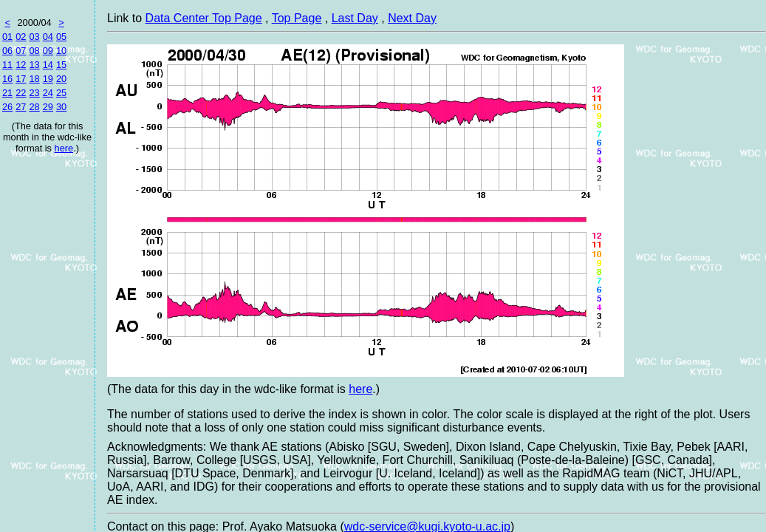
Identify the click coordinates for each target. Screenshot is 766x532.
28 (34, 107)
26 (7, 107)
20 (61, 79)
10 (61, 51)
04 (48, 37)
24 (48, 93)
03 (34, 37)
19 (48, 79)
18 (34, 79)
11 (7, 65)
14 (48, 65)
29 (48, 107)
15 (61, 65)
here (64, 148)
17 (21, 79)
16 (7, 79)
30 (61, 107)
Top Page (297, 18)
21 (7, 93)
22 (21, 93)
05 (61, 37)
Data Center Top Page (204, 18)
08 (34, 51)
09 (48, 51)
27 (21, 107)
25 (61, 93)
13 (34, 65)
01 (7, 37)
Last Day (355, 18)
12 (21, 65)
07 (21, 51)
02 (21, 37)
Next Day (412, 18)
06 (7, 51)
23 (34, 93)
